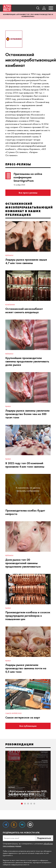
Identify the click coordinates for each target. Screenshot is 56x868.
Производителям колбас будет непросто (25, 512)
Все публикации (28, 726)
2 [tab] (25, 804)
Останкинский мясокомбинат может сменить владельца (24, 310)
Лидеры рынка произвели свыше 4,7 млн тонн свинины (26, 261)
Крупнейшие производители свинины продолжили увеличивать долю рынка (27, 361)
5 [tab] (34, 804)
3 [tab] (28, 804)
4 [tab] (31, 804)
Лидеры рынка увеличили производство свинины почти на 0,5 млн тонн (26, 668)
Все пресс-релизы (28, 193)
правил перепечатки (10, 853)
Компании (10, 305)
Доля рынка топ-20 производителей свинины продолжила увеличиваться (23, 563)
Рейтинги (9, 255)
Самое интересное (13, 713)
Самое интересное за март (23, 717)
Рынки (8, 406)
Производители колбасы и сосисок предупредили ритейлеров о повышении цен (28, 616)
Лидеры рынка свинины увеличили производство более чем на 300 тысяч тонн (27, 414)
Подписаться (44, 838)
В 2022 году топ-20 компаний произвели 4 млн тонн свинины (25, 465)
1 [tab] (22, 804)
